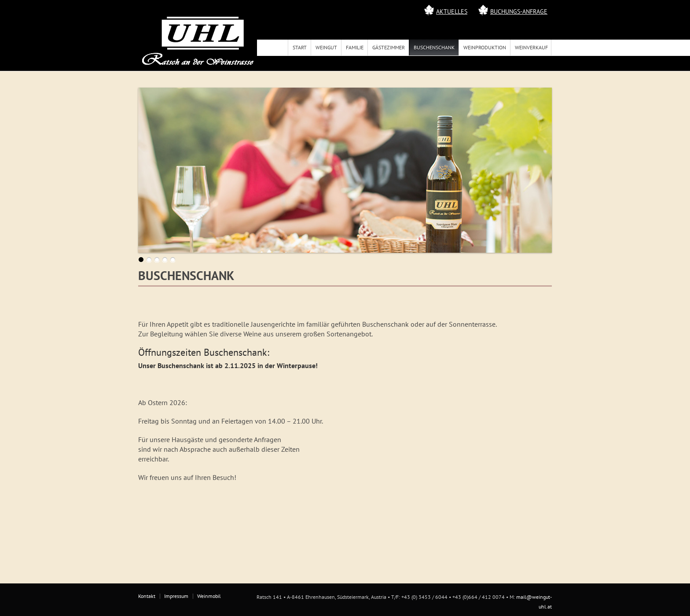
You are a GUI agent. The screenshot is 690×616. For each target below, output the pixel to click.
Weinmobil (209, 596)
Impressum (176, 596)
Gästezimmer (389, 47)
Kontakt (147, 596)
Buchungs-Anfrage (519, 11)
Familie (355, 47)
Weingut (326, 47)
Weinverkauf (531, 47)
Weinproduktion (485, 47)
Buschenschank (434, 47)
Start (300, 47)
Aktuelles (452, 11)
